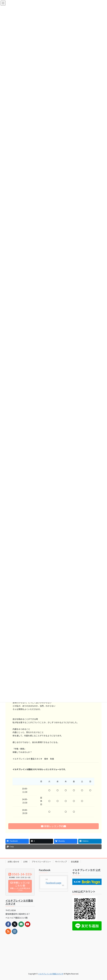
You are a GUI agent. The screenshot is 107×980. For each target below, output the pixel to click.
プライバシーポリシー (41, 862)
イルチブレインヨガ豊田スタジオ (19, 902)
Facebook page (53, 883)
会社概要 (75, 862)
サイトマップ (61, 862)
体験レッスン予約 (53, 826)
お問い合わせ (13, 862)
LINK (25, 862)
